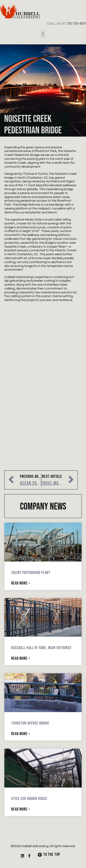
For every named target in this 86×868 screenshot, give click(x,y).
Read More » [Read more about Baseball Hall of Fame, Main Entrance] (21, 659)
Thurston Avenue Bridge (30, 723)
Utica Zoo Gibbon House (29, 799)
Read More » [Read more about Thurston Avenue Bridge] (21, 734)
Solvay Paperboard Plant (31, 573)
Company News (43, 507)
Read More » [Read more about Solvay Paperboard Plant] (21, 583)
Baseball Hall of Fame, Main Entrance (41, 648)
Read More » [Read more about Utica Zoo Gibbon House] (21, 809)
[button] (43, 34)
